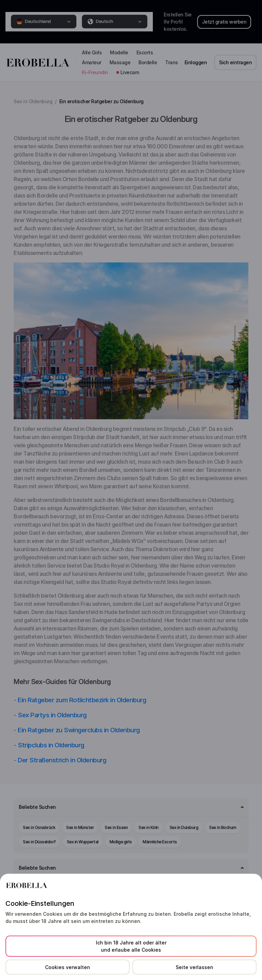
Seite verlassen (194, 967)
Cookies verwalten (68, 967)
